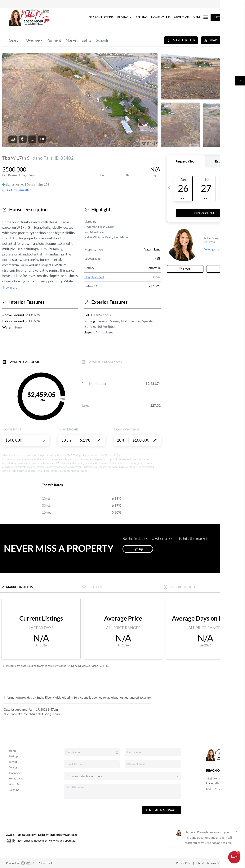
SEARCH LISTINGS (101, 17)
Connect (14, 790)
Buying (13, 762)
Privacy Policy (184, 863)
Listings (13, 756)
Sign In (230, 4)
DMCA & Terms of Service (211, 863)
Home (13, 751)
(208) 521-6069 (215, 789)
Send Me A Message (161, 810)
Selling (13, 767)
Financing (15, 773)
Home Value (16, 778)
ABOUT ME (181, 17)
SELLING (142, 17)
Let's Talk (223, 17)
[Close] (236, 831)
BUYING (125, 17)
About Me (15, 784)
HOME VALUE (161, 17)
